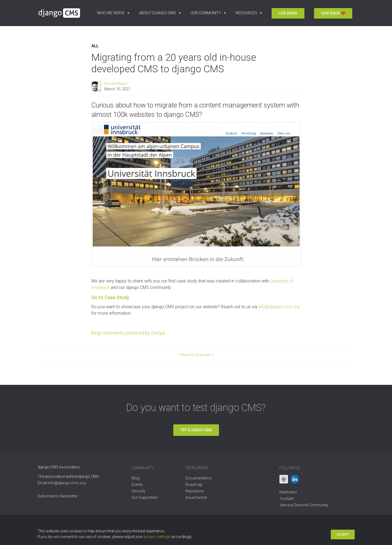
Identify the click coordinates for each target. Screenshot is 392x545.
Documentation (199, 478)
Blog (136, 478)
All (95, 46)
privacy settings (157, 537)
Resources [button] (249, 13)
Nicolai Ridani (116, 84)
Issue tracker (196, 497)
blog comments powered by (128, 333)
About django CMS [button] (160, 13)
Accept (343, 535)
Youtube (287, 499)
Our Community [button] (208, 13)
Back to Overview (196, 355)
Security (139, 491)
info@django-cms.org (279, 307)
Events (137, 485)
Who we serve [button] (113, 13)
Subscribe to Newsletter (58, 496)
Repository (195, 491)
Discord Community (311, 505)
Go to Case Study (110, 297)
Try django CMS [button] (196, 430)
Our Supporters (145, 497)
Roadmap (194, 485)
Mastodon (288, 492)
